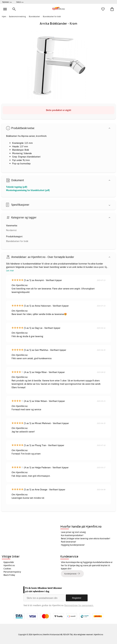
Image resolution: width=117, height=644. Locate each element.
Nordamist (11, 230)
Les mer (10, 270)
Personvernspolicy (12, 572)
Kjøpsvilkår (9, 562)
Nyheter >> (7, 2)
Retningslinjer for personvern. (79, 605)
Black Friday (9, 575)
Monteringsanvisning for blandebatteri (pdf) (28, 190)
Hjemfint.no (9, 565)
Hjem (4, 16)
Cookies (7, 569)
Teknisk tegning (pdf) (17, 187)
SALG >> (20, 2)
